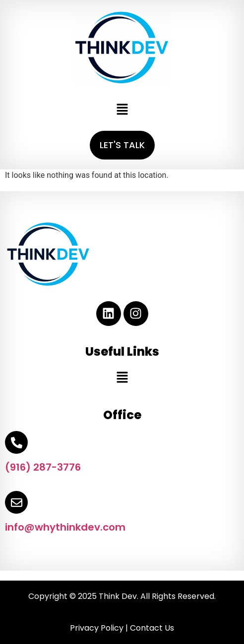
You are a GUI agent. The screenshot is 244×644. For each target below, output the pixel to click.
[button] (122, 110)
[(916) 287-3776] (16, 442)
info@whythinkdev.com (65, 527)
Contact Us (152, 628)
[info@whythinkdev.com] (16, 502)
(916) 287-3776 (43, 467)
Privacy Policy (97, 628)
